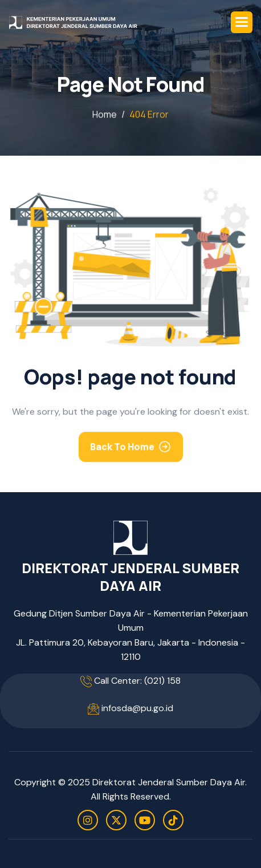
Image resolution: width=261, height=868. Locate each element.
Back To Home (122, 449)
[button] (242, 22)
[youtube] (145, 820)
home (105, 115)
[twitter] (116, 820)
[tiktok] (173, 820)
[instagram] (88, 820)
